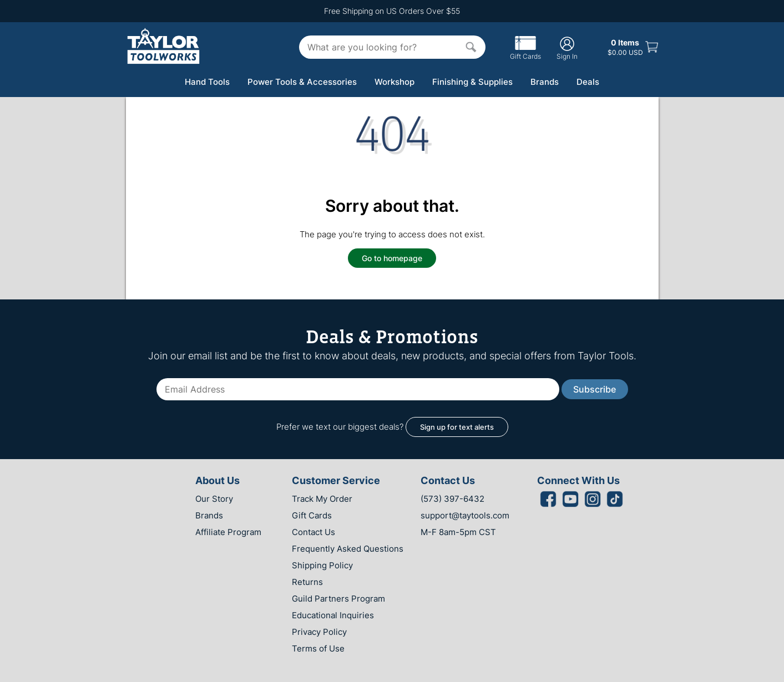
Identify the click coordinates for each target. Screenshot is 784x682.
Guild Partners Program (338, 599)
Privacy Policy (319, 632)
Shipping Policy (322, 565)
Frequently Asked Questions (348, 549)
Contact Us (313, 532)
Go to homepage (392, 258)
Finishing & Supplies (472, 82)
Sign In (567, 48)
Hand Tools (207, 82)
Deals (588, 82)
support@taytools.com (465, 515)
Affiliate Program (228, 532)
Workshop (394, 82)
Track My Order (322, 499)
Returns (307, 582)
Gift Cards (525, 52)
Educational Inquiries (333, 615)
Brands (545, 82)
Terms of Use (318, 648)
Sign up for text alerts (457, 427)
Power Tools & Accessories (302, 82)
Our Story (214, 499)
